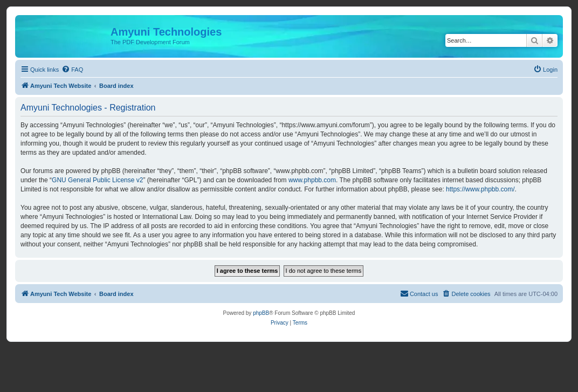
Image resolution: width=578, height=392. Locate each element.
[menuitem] (72, 70)
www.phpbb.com (312, 180)
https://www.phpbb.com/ (480, 189)
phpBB (261, 313)
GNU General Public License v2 (97, 180)
